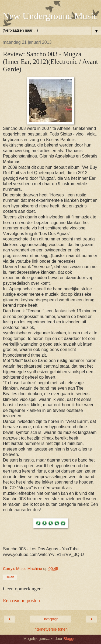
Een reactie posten (21, 600)
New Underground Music (50, 16)
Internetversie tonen (50, 629)
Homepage (50, 619)
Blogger (70, 639)
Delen (10, 577)
